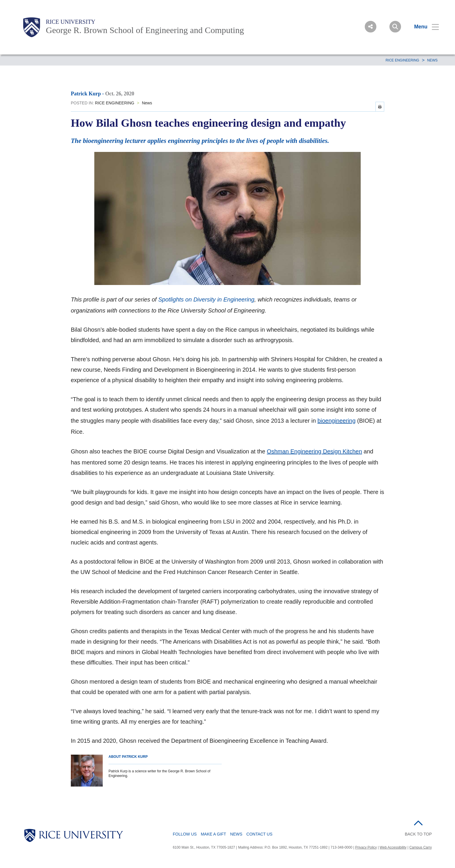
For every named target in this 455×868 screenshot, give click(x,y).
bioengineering (336, 421)
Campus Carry (421, 847)
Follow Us (185, 834)
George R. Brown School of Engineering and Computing (145, 30)
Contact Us (259, 834)
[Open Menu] (423, 27)
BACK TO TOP (418, 834)
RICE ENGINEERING (402, 60)
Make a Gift (213, 834)
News (432, 60)
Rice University (71, 22)
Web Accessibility (393, 847)
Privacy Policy (366, 847)
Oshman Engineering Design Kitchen (315, 451)
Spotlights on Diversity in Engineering (206, 299)
